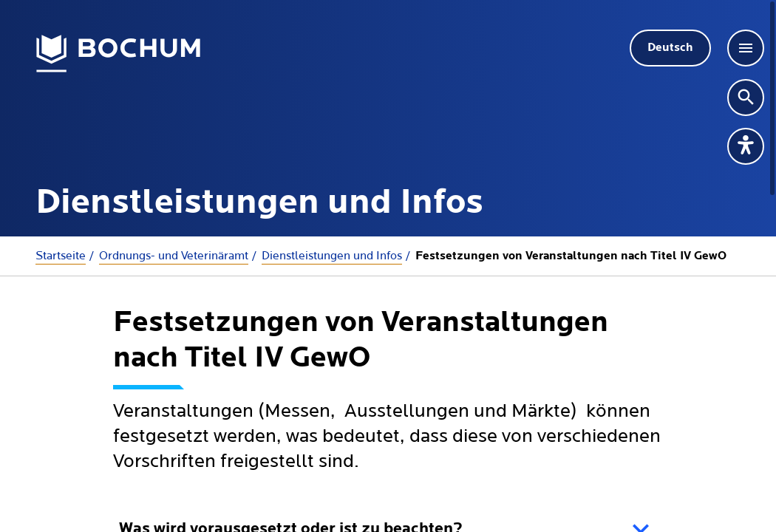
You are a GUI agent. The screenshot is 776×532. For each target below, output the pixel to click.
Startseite (61, 256)
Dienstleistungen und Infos (332, 256)
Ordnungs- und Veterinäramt (174, 256)
